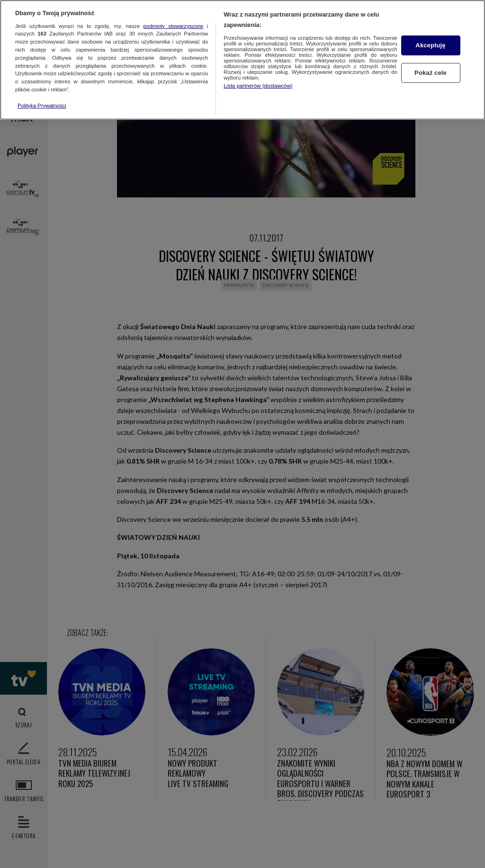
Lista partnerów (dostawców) (258, 86)
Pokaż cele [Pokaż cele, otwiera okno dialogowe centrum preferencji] (431, 73)
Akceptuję (430, 45)
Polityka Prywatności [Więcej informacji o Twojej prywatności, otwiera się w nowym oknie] (42, 106)
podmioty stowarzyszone (174, 26)
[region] (242, 60)
